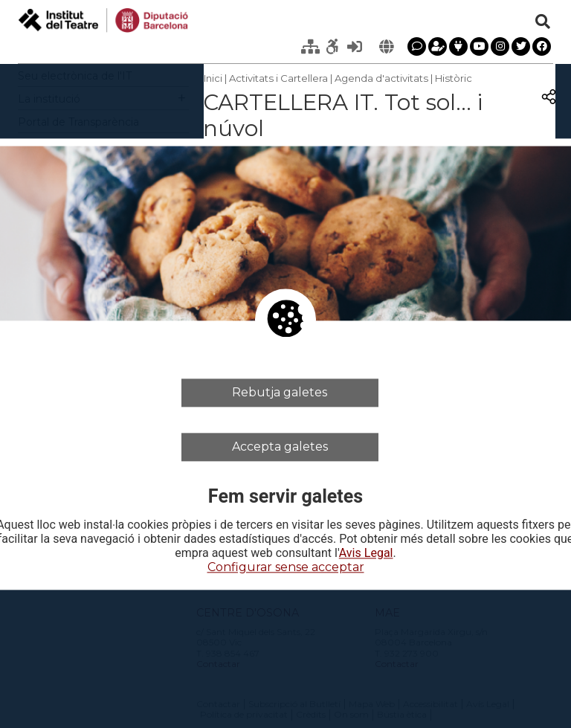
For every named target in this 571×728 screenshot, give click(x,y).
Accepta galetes (280, 447)
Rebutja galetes (280, 392)
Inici (213, 78)
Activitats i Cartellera (278, 78)
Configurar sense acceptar (286, 568)
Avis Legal (366, 554)
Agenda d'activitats (381, 78)
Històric (454, 78)
